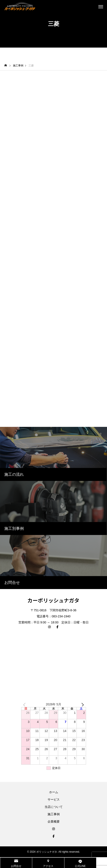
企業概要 (54, 822)
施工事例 (54, 814)
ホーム (54, 792)
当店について (54, 807)
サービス (54, 799)
